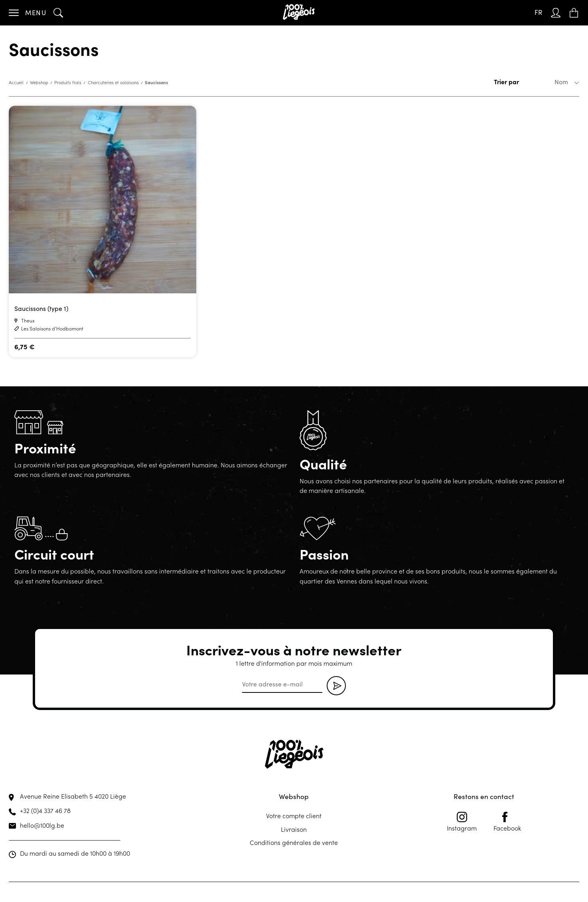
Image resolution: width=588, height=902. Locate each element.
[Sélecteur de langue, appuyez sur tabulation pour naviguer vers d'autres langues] (538, 13)
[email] (282, 684)
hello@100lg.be (42, 825)
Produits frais (68, 82)
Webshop (39, 82)
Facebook (507, 822)
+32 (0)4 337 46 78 (45, 810)
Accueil (16, 82)
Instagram (462, 822)
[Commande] (549, 82)
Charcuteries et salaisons (113, 82)
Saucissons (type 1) (41, 308)
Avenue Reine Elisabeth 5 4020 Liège (73, 796)
